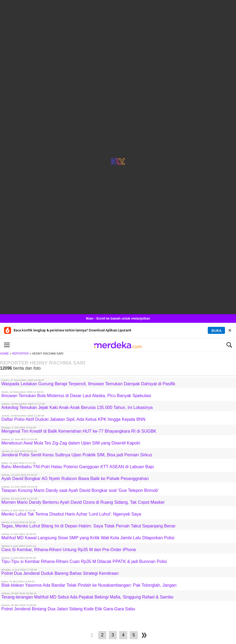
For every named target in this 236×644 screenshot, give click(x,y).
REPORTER (20, 353)
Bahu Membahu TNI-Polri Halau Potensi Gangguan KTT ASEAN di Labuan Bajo (78, 467)
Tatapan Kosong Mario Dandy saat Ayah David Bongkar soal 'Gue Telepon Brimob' (80, 490)
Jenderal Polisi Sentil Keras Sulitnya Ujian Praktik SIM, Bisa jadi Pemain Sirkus (77, 455)
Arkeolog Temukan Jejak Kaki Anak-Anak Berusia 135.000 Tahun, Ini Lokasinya (77, 407)
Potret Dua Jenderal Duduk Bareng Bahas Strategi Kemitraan (60, 573)
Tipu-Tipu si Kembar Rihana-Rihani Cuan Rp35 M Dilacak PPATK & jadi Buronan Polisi (84, 561)
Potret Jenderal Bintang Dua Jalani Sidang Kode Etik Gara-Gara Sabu (68, 609)
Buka (216, 330)
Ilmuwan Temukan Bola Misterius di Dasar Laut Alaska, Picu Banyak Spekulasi (76, 396)
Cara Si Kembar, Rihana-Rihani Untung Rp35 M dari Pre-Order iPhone (69, 550)
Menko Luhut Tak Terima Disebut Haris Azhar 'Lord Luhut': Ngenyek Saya (71, 514)
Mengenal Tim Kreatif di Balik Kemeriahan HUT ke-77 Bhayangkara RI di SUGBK (79, 431)
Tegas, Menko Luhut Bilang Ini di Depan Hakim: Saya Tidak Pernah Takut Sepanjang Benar (88, 526)
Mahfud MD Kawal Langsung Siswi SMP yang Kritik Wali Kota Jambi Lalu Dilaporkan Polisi (88, 538)
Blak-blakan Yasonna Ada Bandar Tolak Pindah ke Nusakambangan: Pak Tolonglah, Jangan (89, 585)
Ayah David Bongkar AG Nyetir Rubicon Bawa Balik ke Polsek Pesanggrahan (75, 479)
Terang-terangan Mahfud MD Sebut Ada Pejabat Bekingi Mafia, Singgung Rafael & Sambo (87, 597)
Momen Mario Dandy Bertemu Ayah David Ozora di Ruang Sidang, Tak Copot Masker (83, 502)
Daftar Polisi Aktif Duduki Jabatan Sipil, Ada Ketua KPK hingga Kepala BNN (73, 419)
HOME (4, 353)
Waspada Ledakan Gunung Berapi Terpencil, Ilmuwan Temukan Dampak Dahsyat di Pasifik (88, 384)
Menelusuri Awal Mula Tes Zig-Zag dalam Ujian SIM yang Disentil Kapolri (71, 443)
